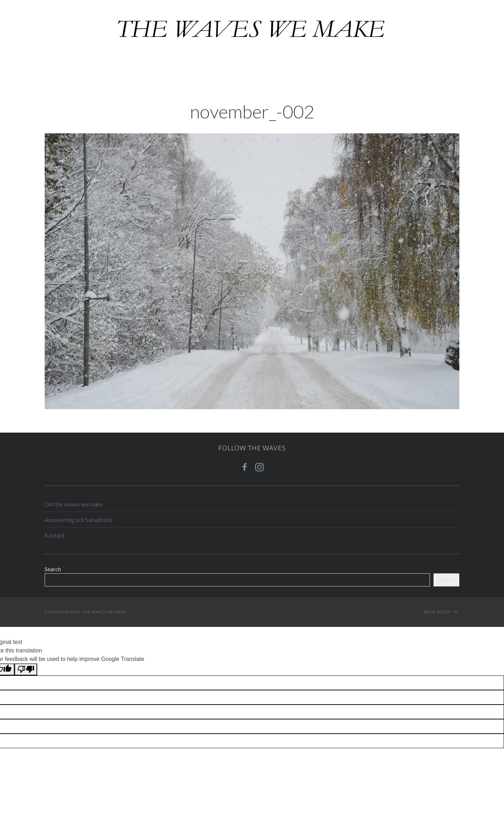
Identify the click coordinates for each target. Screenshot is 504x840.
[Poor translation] (26, 669)
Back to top (441, 612)
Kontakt (55, 535)
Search (53, 569)
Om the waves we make (74, 504)
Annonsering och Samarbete (79, 520)
